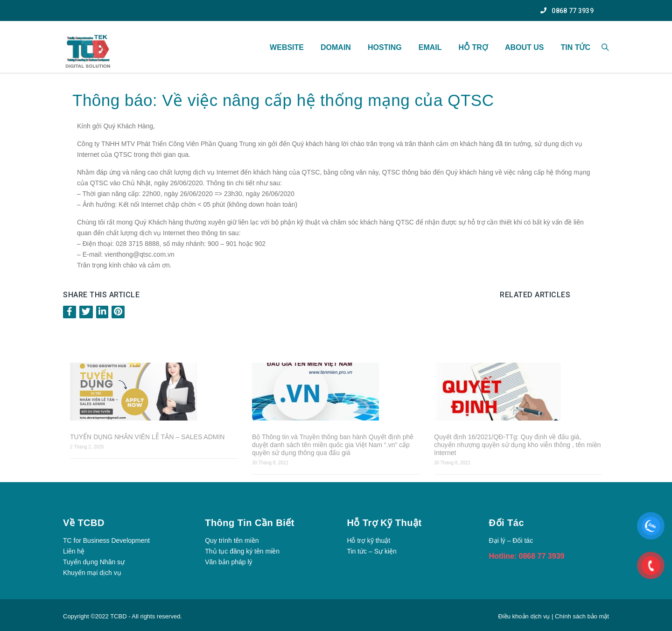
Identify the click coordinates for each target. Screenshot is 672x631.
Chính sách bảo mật (582, 616)
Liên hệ (74, 551)
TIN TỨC (575, 47)
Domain (336, 47)
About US (525, 47)
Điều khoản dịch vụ (525, 616)
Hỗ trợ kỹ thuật (368, 540)
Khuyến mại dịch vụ (92, 573)
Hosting (385, 47)
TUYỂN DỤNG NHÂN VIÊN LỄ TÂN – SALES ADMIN (147, 437)
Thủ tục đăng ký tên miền (242, 551)
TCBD (118, 616)
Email (430, 47)
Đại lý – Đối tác (511, 540)
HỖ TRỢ (473, 47)
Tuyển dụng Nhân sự (94, 562)
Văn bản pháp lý (228, 562)
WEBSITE (287, 47)
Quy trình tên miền (232, 540)
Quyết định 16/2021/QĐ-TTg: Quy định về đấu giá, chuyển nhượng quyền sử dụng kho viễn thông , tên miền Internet (518, 445)
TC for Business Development (106, 540)
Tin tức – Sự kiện (371, 551)
